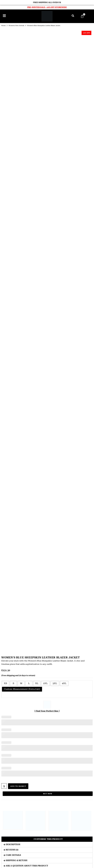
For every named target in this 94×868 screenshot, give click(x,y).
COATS (47, 616)
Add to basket (19, 192)
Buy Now (48, 198)
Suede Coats (47, 647)
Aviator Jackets (47, 583)
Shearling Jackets (47, 608)
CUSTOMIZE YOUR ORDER (47, 748)
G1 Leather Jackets (47, 737)
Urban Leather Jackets (46, 862)
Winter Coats (47, 716)
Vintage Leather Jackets (47, 675)
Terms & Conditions (47, 781)
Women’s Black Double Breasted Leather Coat (59, 387)
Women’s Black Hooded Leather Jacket (35, 387)
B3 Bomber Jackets (47, 730)
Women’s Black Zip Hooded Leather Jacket (12, 473)
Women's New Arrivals (16, 26)
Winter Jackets (47, 586)
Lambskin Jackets (47, 599)
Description (13, 249)
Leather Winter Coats (47, 631)
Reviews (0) (12, 254)
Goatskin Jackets (47, 605)
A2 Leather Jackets (47, 727)
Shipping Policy (47, 774)
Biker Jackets (47, 570)
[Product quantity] (4, 192)
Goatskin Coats (47, 634)
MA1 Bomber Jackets (47, 740)
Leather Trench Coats (47, 625)
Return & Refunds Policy (47, 778)
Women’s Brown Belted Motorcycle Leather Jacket (82, 387)
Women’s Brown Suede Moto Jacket (59, 428)
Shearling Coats (47, 641)
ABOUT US (47, 498)
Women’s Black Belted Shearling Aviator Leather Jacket (12, 388)
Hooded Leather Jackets (47, 574)
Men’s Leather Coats (47, 621)
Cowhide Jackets (47, 602)
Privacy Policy (47, 771)
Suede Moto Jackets (47, 743)
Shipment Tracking (47, 784)
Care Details (13, 260)
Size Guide (47, 765)
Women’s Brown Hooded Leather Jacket (82, 473)
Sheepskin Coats (47, 644)
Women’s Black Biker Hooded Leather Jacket (59, 473)
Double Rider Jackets (47, 580)
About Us (47, 758)
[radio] (5, 89)
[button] (47, 244)
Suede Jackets (47, 595)
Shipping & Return (17, 265)
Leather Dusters (47, 628)
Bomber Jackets (47, 564)
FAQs (47, 768)
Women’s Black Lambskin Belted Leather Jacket (12, 430)
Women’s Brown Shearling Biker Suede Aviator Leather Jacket (35, 431)
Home (3, 26)
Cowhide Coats (47, 637)
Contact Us (47, 762)
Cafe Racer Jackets (47, 577)
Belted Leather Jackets (47, 733)
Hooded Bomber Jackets (47, 567)
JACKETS (47, 559)
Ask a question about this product (27, 270)
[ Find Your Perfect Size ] (47, 117)
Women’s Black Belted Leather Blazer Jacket (82, 430)
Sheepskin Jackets (47, 611)
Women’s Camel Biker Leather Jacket (35, 471)
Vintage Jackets (47, 589)
